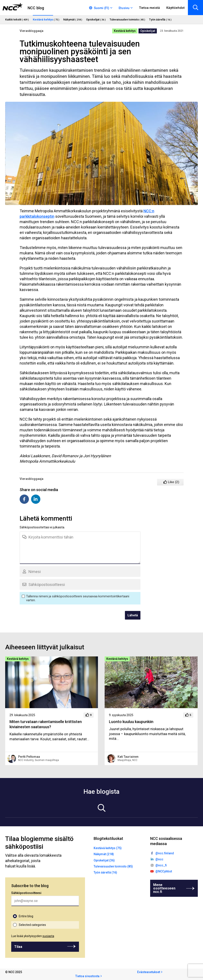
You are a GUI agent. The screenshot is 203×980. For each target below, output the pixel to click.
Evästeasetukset (149, 972)
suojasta (48, 936)
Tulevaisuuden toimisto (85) (113, 866)
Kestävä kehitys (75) (108, 848)
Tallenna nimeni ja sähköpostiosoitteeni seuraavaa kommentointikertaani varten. (78, 598)
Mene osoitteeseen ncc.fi (164, 888)
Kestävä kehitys (125, 31)
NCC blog (36, 8)
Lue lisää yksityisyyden (33, 936)
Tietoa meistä (149, 8)
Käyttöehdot (175, 8)
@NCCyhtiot (164, 871)
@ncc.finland (165, 853)
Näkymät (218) (104, 854)
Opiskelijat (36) (104, 860)
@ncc (159, 859)
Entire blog (26, 916)
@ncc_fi (161, 865)
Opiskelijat (148, 31)
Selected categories (32, 925)
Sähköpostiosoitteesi (26, 893)
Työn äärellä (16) (105, 872)
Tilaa (18, 947)
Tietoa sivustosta (87, 976)
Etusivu (124, 8)
